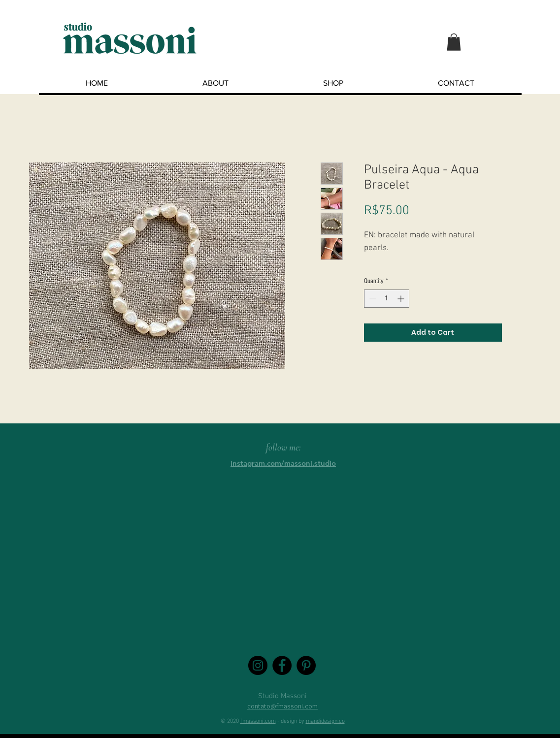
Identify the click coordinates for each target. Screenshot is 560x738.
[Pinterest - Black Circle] (306, 665)
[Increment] (402, 299)
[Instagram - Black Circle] (258, 665)
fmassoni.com (258, 721)
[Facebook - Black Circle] (282, 665)
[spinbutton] (387, 299)
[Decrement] (372, 299)
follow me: (283, 447)
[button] (454, 42)
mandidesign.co (325, 721)
